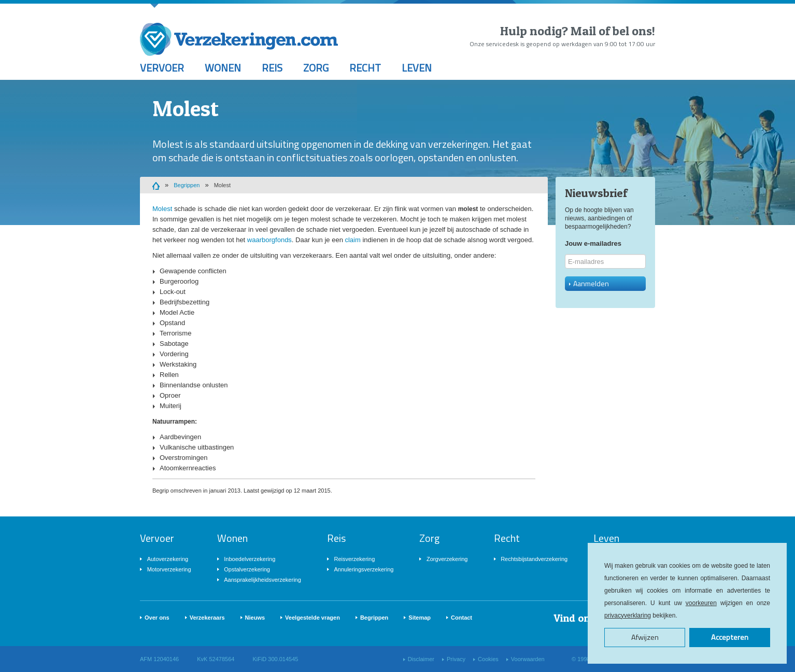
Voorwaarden (528, 659)
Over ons (157, 618)
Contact (462, 618)
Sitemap (420, 618)
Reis (272, 68)
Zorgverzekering (447, 559)
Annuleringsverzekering (364, 569)
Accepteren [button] (730, 637)
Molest (222, 185)
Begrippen (187, 185)
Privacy (456, 659)
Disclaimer (421, 659)
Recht (365, 68)
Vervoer (162, 68)
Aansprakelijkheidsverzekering (262, 580)
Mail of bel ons (611, 31)
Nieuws (255, 618)
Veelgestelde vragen (313, 618)
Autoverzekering (168, 559)
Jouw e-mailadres (593, 243)
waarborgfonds (269, 240)
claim (352, 240)
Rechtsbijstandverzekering (534, 559)
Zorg (316, 68)
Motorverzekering (169, 569)
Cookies (488, 659)
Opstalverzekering (247, 569)
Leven (417, 68)
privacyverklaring (628, 615)
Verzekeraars (207, 618)
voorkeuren (701, 603)
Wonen (223, 68)
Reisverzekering (354, 559)
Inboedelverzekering (250, 559)
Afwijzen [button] (645, 637)
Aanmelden (589, 283)
